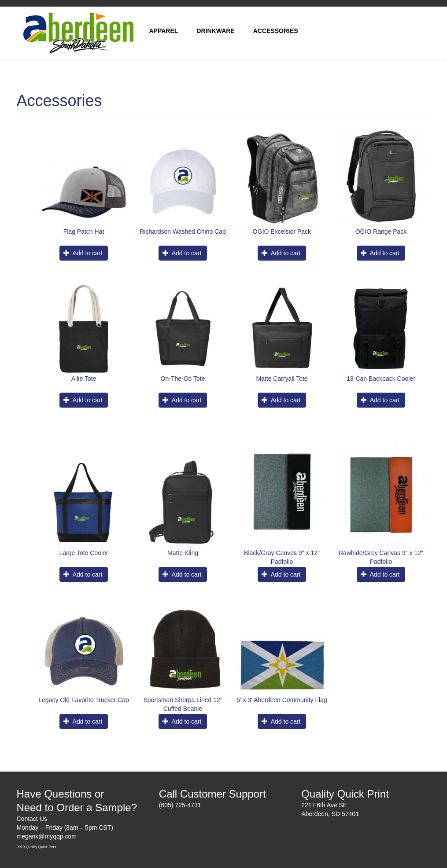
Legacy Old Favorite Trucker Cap (83, 700)
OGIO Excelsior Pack (282, 232)
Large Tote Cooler (83, 553)
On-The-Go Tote (183, 379)
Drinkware (215, 31)
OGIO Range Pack (381, 232)
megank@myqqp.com (47, 836)
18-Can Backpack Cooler (381, 379)
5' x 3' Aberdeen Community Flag (282, 700)
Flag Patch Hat (84, 232)
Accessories (276, 31)
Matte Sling (183, 553)
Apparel (164, 31)
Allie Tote (84, 379)
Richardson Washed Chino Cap (183, 232)
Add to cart (83, 253)
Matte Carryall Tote (282, 379)
